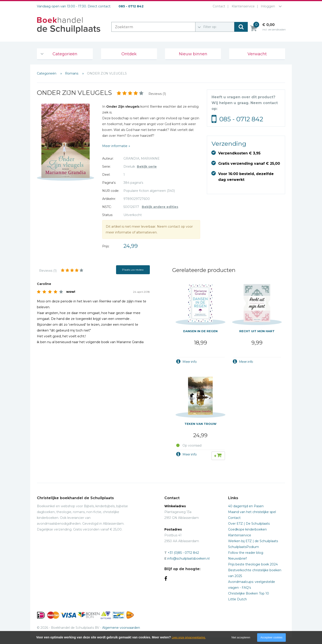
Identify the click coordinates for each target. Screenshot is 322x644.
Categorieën (65, 54)
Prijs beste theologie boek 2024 (253, 564)
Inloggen (268, 6)
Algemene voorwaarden (121, 628)
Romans (72, 73)
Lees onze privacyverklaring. (189, 638)
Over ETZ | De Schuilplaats (249, 524)
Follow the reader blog (246, 553)
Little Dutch (237, 599)
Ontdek (129, 54)
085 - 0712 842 (241, 119)
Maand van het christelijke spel (252, 512)
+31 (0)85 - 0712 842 (183, 553)
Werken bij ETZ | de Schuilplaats (253, 541)
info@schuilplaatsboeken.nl (188, 558)
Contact (218, 6)
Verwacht (257, 54)
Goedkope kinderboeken (247, 529)
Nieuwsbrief (237, 558)
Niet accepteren (241, 638)
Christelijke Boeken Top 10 (249, 593)
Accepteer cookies (271, 638)
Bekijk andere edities (160, 207)
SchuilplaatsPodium (244, 547)
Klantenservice (242, 6)
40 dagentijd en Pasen (246, 506)
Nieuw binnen (193, 54)
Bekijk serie (147, 167)
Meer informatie (115, 146)
